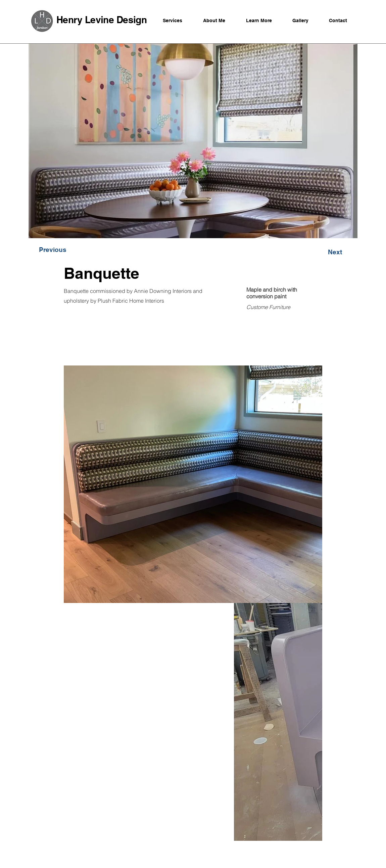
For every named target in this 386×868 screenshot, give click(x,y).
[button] (53, 250)
